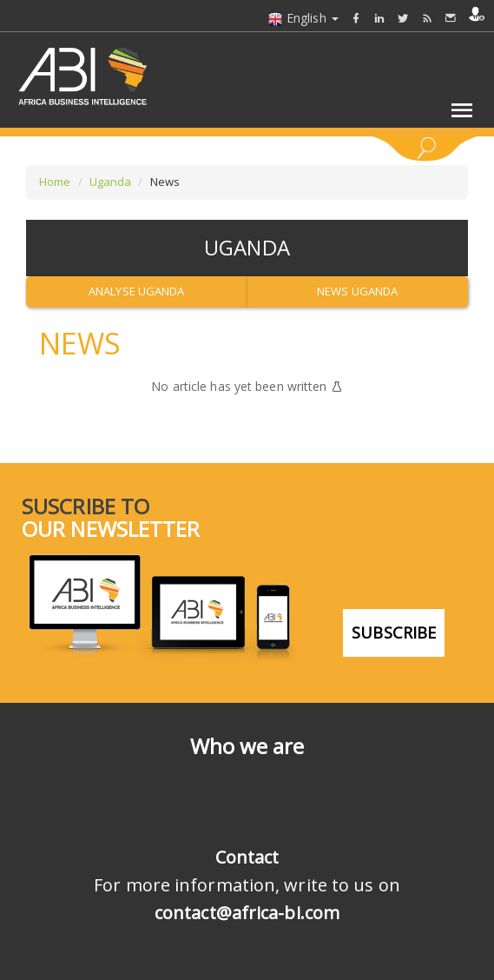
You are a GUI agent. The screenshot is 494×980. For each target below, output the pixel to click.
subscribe (394, 631)
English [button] (303, 18)
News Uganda (357, 291)
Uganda (111, 182)
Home (55, 182)
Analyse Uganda (136, 291)
